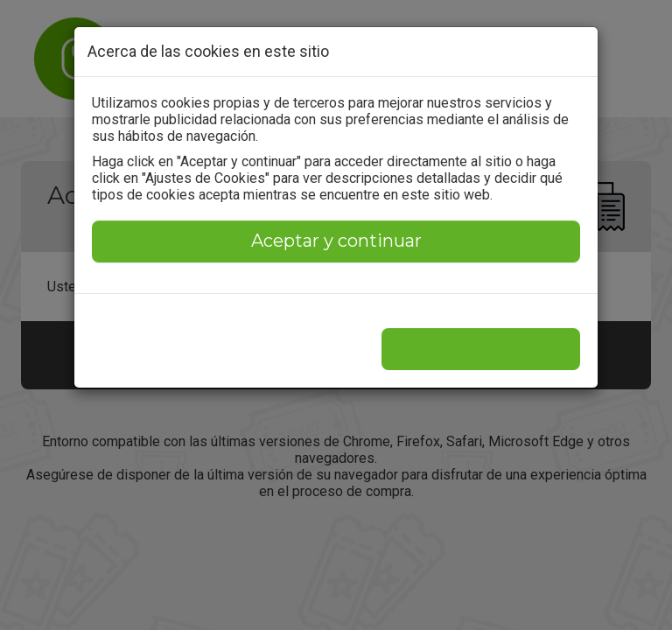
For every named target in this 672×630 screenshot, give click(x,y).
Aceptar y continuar (336, 241)
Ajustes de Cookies (481, 348)
